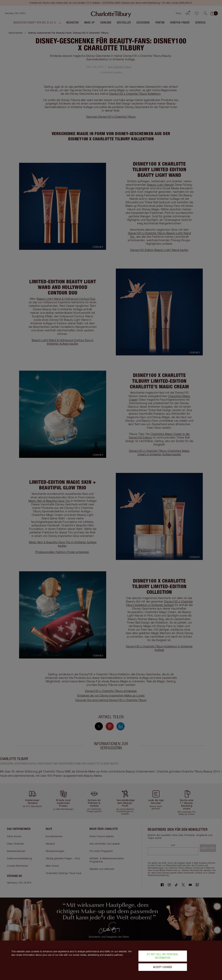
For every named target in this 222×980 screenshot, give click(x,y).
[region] (111, 960)
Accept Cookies (163, 967)
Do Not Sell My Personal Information (163, 956)
